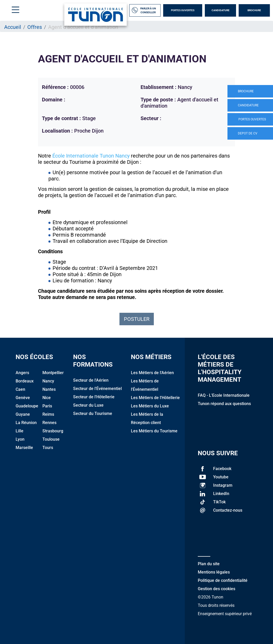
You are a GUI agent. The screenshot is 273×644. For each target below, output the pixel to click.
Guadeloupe (27, 406)
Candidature (221, 10)
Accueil (13, 27)
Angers (22, 373)
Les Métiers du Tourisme (154, 431)
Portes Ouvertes (183, 10)
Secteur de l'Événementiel (97, 389)
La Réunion (26, 423)
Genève (23, 398)
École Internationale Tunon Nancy (91, 156)
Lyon (20, 439)
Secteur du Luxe (88, 405)
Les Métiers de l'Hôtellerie (155, 398)
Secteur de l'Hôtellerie (94, 397)
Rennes (49, 423)
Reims (48, 414)
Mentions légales (214, 572)
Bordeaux (25, 381)
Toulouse (51, 439)
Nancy (48, 381)
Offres (35, 27)
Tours (48, 448)
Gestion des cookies (217, 589)
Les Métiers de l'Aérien (152, 373)
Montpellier (53, 373)
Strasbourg (53, 431)
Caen (20, 389)
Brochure (254, 10)
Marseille (24, 448)
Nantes (49, 389)
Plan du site (209, 564)
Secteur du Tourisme (93, 414)
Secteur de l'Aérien (91, 380)
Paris (47, 406)
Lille (20, 431)
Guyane (23, 414)
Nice (47, 398)
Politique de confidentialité (223, 580)
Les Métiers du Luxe (150, 406)
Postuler (137, 319)
